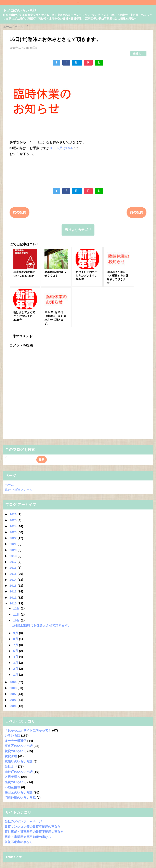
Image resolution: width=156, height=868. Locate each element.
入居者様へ (12, 777)
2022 (14, 538)
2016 (14, 568)
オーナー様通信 (16, 741)
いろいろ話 (12, 735)
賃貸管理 (11, 756)
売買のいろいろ (16, 782)
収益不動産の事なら (19, 842)
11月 (17, 614)
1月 (16, 675)
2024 (14, 526)
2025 (14, 520)
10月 (17, 620)
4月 (16, 657)
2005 (14, 706)
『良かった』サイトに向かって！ (28, 730)
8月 (16, 639)
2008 (14, 688)
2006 (14, 700)
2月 (16, 669)
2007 (14, 694)
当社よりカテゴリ (78, 230)
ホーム (9, 485)
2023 (14, 532)
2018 (14, 556)
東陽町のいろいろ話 (19, 761)
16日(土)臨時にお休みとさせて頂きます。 (41, 625)
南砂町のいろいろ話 (19, 772)
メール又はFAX (61, 148)
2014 (14, 580)
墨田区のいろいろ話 (19, 792)
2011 (14, 597)
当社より (138, 54)
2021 (14, 544)
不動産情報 (12, 787)
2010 (14, 603)
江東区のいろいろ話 (19, 746)
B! (77, 62)
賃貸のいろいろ (16, 751)
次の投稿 (19, 212)
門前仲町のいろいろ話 (20, 797)
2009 (14, 682)
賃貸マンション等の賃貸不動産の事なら (33, 827)
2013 (14, 585)
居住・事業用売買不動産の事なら (28, 837)
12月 (17, 608)
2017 (14, 562)
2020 (14, 550)
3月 (16, 663)
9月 (16, 633)
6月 (16, 651)
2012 (14, 591)
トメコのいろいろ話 (20, 11)
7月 (16, 645)
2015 (14, 574)
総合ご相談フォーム (19, 490)
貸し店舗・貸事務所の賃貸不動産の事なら (34, 832)
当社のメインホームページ (23, 821)
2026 (14, 514)
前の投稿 (136, 212)
